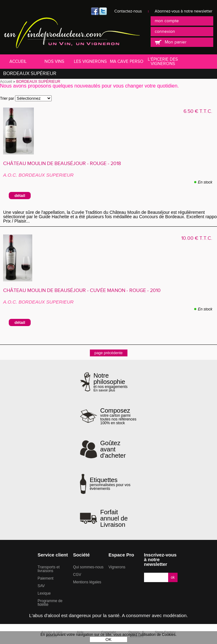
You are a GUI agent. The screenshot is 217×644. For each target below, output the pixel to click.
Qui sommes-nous (88, 567)
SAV (41, 586)
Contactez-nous (128, 11)
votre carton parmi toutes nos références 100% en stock (119, 416)
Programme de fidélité (50, 603)
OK (108, 639)
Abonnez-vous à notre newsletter (183, 11)
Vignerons (117, 567)
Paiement (46, 578)
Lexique (44, 593)
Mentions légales (87, 582)
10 (197, 238)
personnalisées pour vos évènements (113, 484)
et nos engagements (116, 382)
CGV (77, 575)
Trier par (7, 98)
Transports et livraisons (49, 569)
